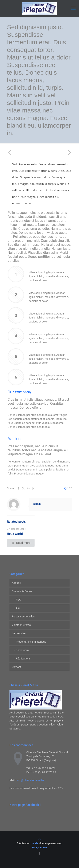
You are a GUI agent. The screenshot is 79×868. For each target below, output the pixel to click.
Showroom (22, 650)
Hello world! (15, 534)
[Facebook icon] (39, 853)
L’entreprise (19, 633)
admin (37, 504)
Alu (18, 608)
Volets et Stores (21, 625)
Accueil (16, 583)
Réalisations (23, 659)
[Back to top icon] (39, 839)
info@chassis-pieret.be (30, 780)
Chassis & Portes (22, 591)
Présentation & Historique (31, 642)
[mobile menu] (73, 8)
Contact (16, 667)
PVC (18, 600)
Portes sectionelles (23, 616)
